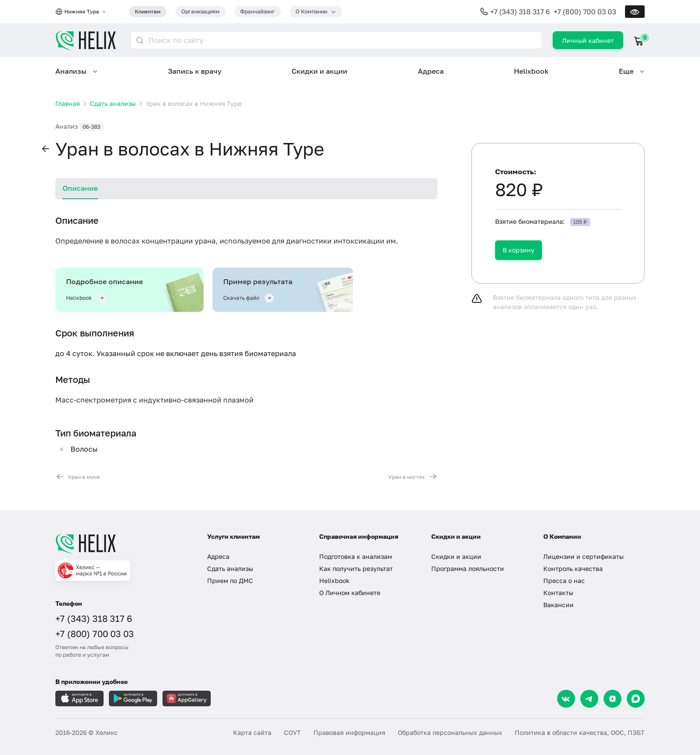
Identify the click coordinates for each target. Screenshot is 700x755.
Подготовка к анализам (356, 556)
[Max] (636, 699)
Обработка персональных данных (450, 732)
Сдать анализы (230, 568)
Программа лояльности (468, 568)
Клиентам (148, 11)
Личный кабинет (588, 40)
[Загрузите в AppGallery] (187, 698)
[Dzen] (612, 699)
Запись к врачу (195, 71)
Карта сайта (252, 732)
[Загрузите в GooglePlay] (133, 698)
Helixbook (531, 71)
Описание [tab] (80, 188)
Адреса (431, 71)
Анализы (71, 71)
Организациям (200, 11)
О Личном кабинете (350, 593)
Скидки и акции (319, 71)
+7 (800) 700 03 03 (585, 12)
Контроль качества (573, 568)
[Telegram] (589, 699)
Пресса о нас (564, 581)
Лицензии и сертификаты (583, 556)
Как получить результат (356, 568)
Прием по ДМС (230, 581)
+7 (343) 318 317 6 (520, 12)
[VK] (566, 699)
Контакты (558, 593)
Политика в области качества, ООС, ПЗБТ (580, 732)
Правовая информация (349, 732)
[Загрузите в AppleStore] (79, 698)
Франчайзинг (258, 11)
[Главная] (122, 544)
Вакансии (558, 605)
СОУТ (292, 732)
